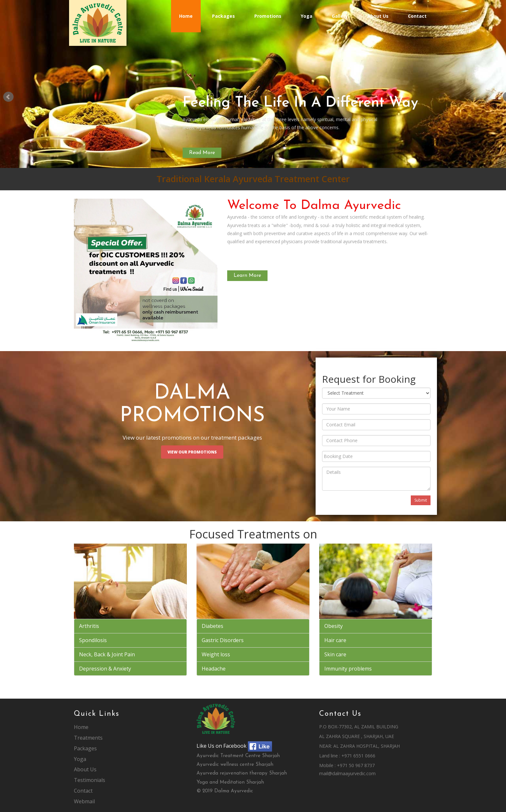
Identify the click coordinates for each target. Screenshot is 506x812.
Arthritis (89, 626)
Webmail (84, 801)
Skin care (335, 654)
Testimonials (90, 780)
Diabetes (213, 626)
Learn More (247, 276)
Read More (202, 153)
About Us (378, 16)
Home (186, 16)
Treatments (88, 738)
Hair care (335, 640)
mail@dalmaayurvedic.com (347, 773)
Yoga (307, 16)
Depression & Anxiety (105, 669)
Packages (223, 16)
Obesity (334, 626)
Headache (214, 669)
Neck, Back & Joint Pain (107, 654)
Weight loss (216, 654)
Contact (417, 16)
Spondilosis (93, 640)
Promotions (268, 16)
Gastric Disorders (223, 640)
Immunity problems (348, 669)
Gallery (340, 16)
